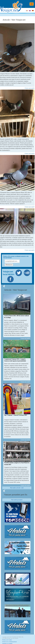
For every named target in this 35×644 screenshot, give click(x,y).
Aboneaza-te (9, 265)
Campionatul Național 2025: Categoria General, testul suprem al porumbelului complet (15, 361)
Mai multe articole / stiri (17, 488)
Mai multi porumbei (17, 500)
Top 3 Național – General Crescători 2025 (16, 415)
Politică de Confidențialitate (10, 642)
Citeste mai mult (30, 88)
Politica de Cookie (7, 640)
